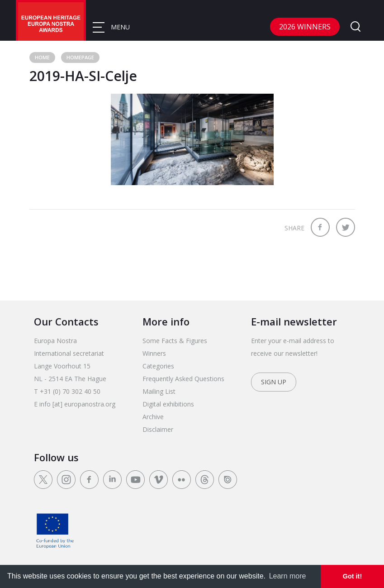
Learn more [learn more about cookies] (288, 576)
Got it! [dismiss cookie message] (352, 576)
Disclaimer (158, 429)
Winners (154, 353)
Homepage (80, 57)
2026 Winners (305, 27)
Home (42, 57)
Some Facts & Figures (175, 341)
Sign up (274, 382)
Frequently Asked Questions (183, 379)
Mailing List (159, 391)
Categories (158, 366)
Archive (153, 417)
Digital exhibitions (168, 404)
